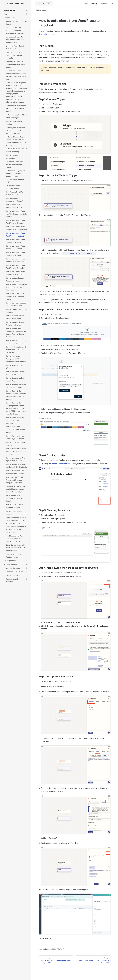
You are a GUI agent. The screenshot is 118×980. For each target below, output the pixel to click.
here (47, 70)
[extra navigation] (113, 4)
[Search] (44, 4)
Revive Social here (47, 34)
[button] (16, 10)
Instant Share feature (61, 464)
